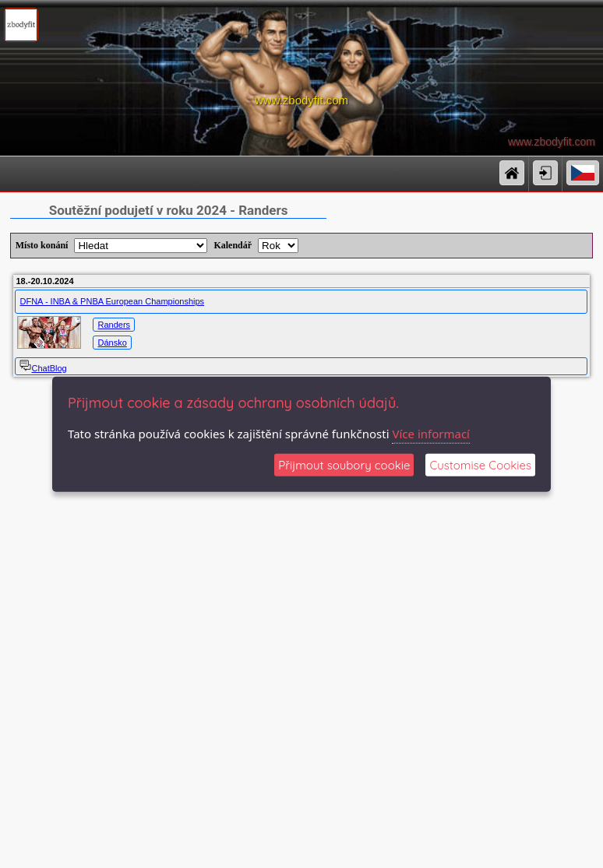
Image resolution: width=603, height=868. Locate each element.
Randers (114, 325)
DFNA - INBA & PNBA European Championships (112, 301)
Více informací (431, 433)
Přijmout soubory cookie (344, 465)
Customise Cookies (480, 465)
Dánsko (112, 343)
